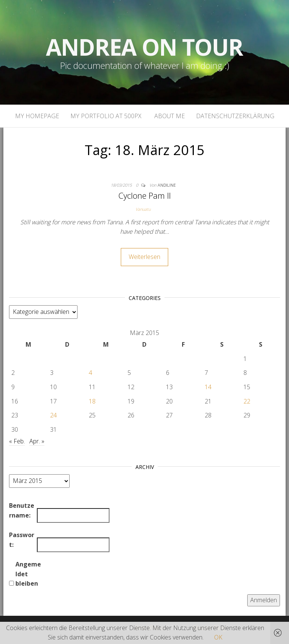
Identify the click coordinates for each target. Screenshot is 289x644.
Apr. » (37, 441)
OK (218, 637)
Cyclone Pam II (144, 195)
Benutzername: (22, 510)
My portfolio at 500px (106, 116)
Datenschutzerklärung (235, 116)
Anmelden (264, 600)
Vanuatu (143, 209)
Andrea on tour (144, 47)
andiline (167, 185)
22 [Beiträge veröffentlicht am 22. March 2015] (247, 401)
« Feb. (17, 441)
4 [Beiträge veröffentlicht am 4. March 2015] (91, 373)
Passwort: (22, 540)
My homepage (37, 116)
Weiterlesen (144, 257)
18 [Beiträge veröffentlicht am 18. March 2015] (92, 401)
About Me (169, 116)
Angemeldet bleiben (28, 574)
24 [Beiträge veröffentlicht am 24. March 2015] (53, 415)
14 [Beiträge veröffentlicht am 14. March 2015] (208, 387)
